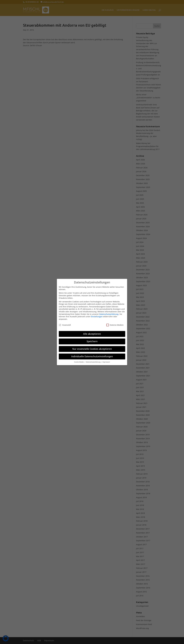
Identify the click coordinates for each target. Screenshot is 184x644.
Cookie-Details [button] (79, 361)
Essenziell (65, 323)
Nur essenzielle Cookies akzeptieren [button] (92, 347)
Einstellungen (97, 315)
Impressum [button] (106, 361)
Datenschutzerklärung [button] (93, 361)
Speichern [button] (92, 340)
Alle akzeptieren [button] (92, 332)
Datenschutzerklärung (109, 313)
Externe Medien (115, 323)
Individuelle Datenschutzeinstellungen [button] (92, 355)
